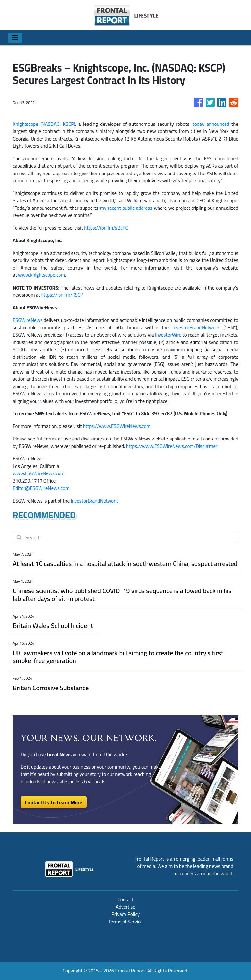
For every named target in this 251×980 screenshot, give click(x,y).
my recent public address (126, 208)
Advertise (125, 907)
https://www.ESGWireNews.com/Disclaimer (172, 446)
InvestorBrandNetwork (196, 328)
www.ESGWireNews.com (39, 473)
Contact (126, 899)
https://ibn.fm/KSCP (62, 295)
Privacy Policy (125, 914)
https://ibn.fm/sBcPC (106, 228)
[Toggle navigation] (15, 38)
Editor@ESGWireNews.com (41, 488)
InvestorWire (168, 335)
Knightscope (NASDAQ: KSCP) (44, 124)
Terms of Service (125, 922)
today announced (211, 124)
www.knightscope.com (42, 275)
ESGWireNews (28, 320)
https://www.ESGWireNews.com (117, 426)
